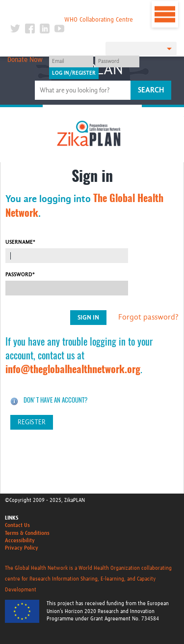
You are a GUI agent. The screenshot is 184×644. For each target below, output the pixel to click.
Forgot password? (148, 317)
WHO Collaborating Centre (99, 20)
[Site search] (84, 90)
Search (151, 90)
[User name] (71, 61)
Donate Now (25, 60)
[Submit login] (74, 73)
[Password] (117, 61)
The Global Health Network (72, 10)
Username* (20, 242)
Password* (20, 275)
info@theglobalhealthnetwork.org (73, 369)
